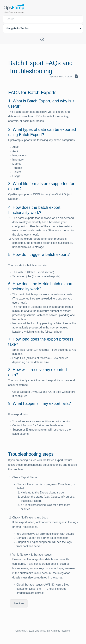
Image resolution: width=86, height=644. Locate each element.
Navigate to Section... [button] (19, 28)
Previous (19, 603)
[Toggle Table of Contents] (43, 39)
